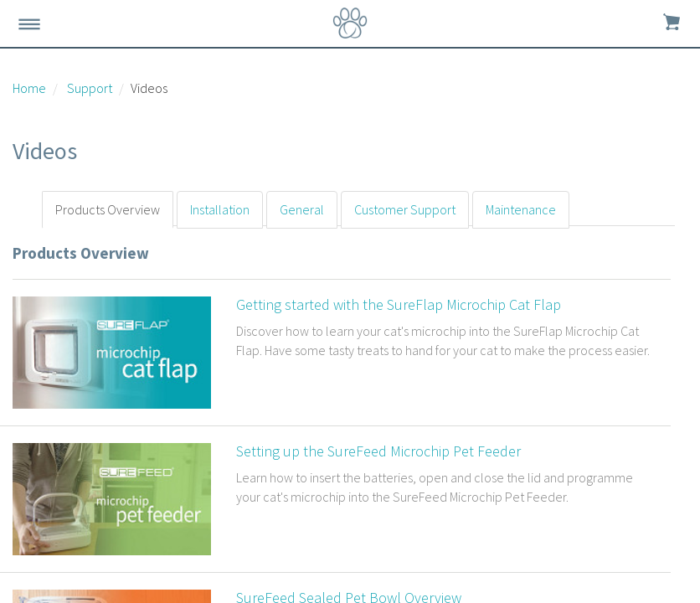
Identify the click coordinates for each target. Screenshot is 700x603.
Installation (220, 209)
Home (29, 88)
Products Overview (108, 209)
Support (90, 88)
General (302, 209)
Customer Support (405, 209)
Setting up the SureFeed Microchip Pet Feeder (378, 451)
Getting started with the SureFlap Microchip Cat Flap (399, 304)
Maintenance (521, 209)
